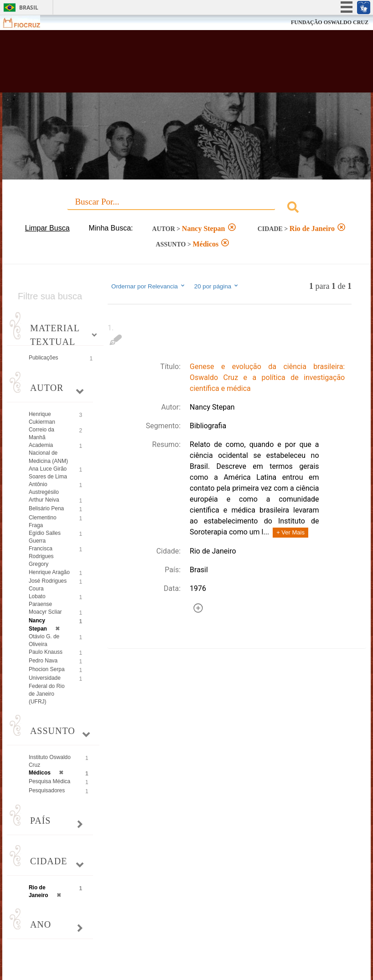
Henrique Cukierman (42, 418)
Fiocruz (27, 23)
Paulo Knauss (46, 652)
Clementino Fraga (43, 521)
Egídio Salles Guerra (45, 537)
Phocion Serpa (47, 669)
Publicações (44, 358)
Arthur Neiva (44, 500)
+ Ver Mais (290, 532)
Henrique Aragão (49, 572)
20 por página (217, 286)
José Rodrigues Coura (48, 585)
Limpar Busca (47, 228)
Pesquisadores (47, 790)
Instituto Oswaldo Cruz (50, 761)
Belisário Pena (46, 508)
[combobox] (186, 208)
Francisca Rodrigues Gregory (41, 556)
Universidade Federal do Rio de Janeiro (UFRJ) (47, 690)
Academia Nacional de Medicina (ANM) (48, 453)
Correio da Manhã (41, 434)
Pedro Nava (43, 661)
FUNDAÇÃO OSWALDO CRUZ (330, 22)
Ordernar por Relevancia (148, 286)
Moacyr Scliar (45, 612)
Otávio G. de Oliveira (44, 640)
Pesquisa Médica (49, 781)
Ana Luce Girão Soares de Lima (48, 473)
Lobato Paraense (40, 600)
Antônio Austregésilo (44, 488)
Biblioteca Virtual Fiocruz (162, 65)
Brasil (29, 8)
